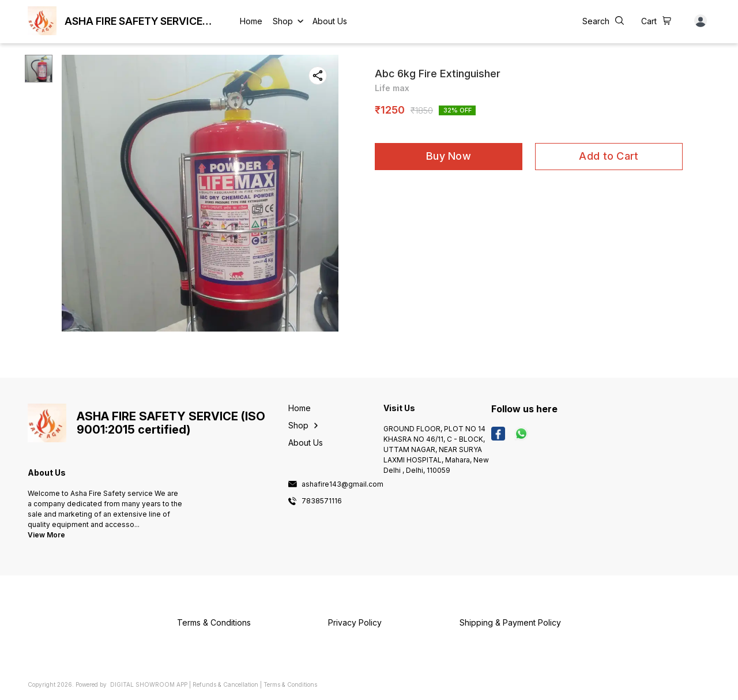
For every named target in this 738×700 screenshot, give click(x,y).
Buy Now (449, 156)
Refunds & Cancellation (225, 684)
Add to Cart (609, 156)
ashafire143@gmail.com (342, 484)
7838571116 (322, 501)
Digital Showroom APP (149, 684)
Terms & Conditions (290, 684)
